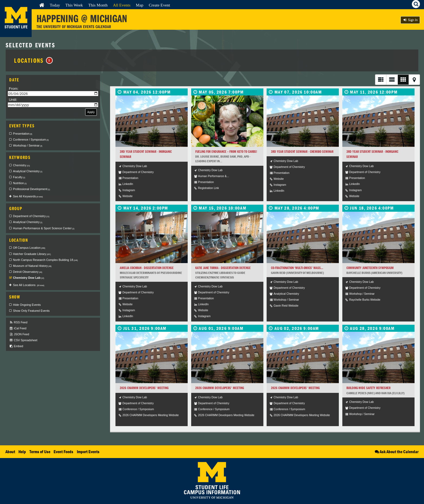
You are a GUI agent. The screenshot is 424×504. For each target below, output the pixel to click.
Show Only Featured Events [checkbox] (31, 311)
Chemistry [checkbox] (21, 165)
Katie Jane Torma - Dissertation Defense (223, 268)
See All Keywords (28, 196)
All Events (122, 5)
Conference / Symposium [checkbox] (31, 140)
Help (22, 452)
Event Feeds (63, 452)
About (10, 452)
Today (55, 5)
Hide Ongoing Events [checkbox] (27, 305)
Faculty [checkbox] (19, 177)
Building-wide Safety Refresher (368, 388)
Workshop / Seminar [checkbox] (28, 145)
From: (14, 89)
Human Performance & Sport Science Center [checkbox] (44, 228)
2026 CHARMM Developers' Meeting (144, 388)
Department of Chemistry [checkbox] (31, 216)
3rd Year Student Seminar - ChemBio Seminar (302, 152)
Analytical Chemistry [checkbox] (28, 171)
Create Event (159, 5)
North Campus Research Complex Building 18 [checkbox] (45, 260)
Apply (91, 112)
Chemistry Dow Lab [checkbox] (29, 278)
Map (140, 5)
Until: (13, 100)
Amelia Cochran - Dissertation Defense (147, 268)
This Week (74, 5)
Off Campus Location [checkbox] (29, 248)
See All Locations (29, 285)
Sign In (410, 20)
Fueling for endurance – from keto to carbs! (226, 152)
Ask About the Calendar (396, 452)
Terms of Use (40, 452)
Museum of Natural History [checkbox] (32, 266)
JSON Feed (19, 334)
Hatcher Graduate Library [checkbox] (32, 254)
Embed (16, 346)
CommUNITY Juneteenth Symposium (370, 268)
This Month (98, 5)
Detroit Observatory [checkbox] (28, 272)
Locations (33, 60)
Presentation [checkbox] (23, 134)
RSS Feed (18, 322)
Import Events (88, 452)
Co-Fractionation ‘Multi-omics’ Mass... (297, 268)
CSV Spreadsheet (23, 340)
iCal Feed (18, 328)
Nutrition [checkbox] (20, 183)
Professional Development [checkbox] (32, 189)
